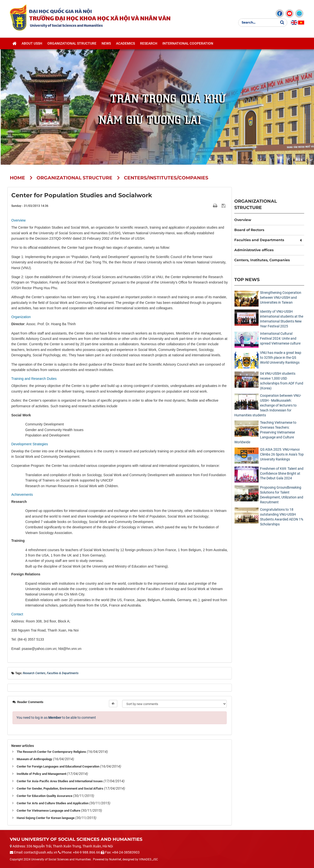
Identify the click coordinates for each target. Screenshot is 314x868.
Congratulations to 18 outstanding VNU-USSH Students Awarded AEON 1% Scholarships (282, 517)
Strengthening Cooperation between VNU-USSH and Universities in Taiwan (281, 298)
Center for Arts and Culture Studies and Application (53, 803)
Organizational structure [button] (72, 44)
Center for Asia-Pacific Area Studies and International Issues (60, 781)
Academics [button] (125, 44)
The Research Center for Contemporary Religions (51, 752)
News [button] (106, 44)
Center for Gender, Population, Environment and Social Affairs (60, 788)
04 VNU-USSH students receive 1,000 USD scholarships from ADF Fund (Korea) (282, 381)
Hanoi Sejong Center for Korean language (46, 818)
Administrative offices (254, 250)
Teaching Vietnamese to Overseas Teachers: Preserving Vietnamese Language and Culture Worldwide (265, 432)
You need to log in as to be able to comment (56, 718)
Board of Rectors (249, 230)
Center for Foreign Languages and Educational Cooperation (58, 766)
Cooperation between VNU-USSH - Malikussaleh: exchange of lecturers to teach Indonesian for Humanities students (268, 405)
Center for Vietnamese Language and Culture (48, 811)
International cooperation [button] (188, 44)
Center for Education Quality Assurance (45, 796)
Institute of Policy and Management (41, 774)
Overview (243, 220)
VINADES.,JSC (149, 859)
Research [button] (149, 44)
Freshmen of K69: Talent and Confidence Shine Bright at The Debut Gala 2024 (282, 473)
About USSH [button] (32, 44)
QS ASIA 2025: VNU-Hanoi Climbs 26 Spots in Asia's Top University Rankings (282, 454)
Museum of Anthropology (34, 759)
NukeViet (115, 859)
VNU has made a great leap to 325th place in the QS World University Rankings (281, 358)
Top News (247, 279)
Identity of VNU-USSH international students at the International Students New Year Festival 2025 (282, 319)
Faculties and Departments (259, 240)
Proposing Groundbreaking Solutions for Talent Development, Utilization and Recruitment (282, 495)
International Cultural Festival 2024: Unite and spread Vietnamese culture (280, 338)
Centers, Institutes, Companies (262, 260)
